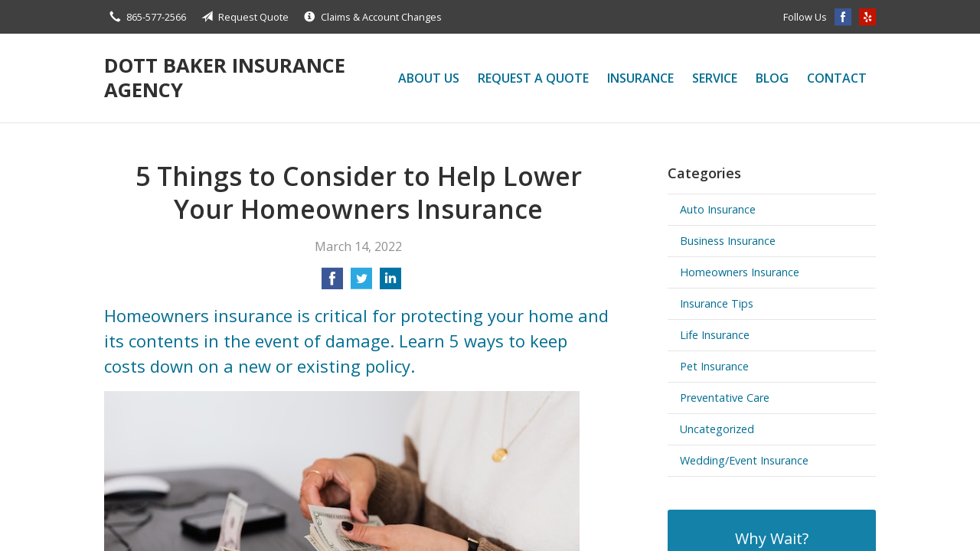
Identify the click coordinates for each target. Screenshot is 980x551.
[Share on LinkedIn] (390, 283)
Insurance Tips (717, 303)
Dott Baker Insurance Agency (225, 78)
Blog (772, 78)
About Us (429, 78)
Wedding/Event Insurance (744, 460)
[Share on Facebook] (332, 283)
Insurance (640, 78)
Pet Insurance (714, 366)
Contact (837, 78)
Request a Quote (533, 78)
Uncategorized (717, 429)
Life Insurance (715, 335)
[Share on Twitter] (361, 283)
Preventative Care (725, 398)
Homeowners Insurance (740, 272)
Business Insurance (728, 241)
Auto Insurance (718, 209)
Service (715, 78)
